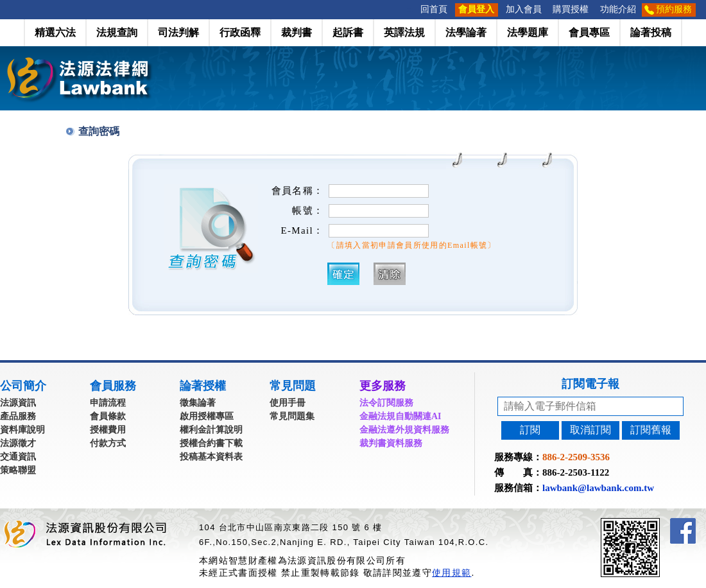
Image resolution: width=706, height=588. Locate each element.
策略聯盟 (18, 470)
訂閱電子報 (590, 384)
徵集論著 (198, 403)
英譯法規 (404, 32)
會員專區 (589, 32)
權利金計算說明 (211, 430)
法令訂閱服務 (386, 403)
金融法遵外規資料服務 (404, 430)
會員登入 (476, 9)
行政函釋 (240, 32)
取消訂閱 (590, 430)
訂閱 (530, 430)
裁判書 (297, 32)
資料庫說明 (22, 430)
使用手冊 (288, 403)
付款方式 (108, 443)
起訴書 (348, 32)
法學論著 (466, 32)
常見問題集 (292, 416)
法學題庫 (528, 32)
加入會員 (524, 9)
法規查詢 (117, 32)
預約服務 (674, 9)
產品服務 (18, 416)
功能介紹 (618, 9)
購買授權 (571, 9)
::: (411, 9)
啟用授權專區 (207, 416)
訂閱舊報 (651, 430)
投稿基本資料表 (211, 457)
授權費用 (108, 430)
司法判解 (178, 32)
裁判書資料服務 (391, 443)
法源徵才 (18, 443)
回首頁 (434, 9)
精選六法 (55, 32)
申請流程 (108, 403)
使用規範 (452, 573)
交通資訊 (18, 457)
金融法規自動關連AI (400, 416)
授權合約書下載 (211, 443)
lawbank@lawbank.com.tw (598, 488)
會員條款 (108, 416)
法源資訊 (18, 403)
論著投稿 (651, 32)
